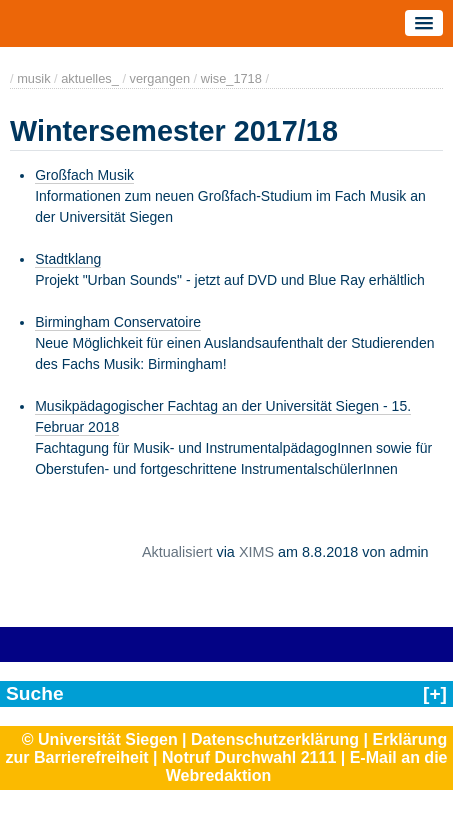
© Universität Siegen (100, 739)
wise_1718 (231, 78)
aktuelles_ (90, 78)
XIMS (256, 552)
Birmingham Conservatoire (118, 322)
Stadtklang (68, 259)
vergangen (160, 78)
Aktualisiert (177, 552)
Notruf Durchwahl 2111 (249, 757)
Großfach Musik (84, 175)
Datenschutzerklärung (275, 739)
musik (33, 78)
